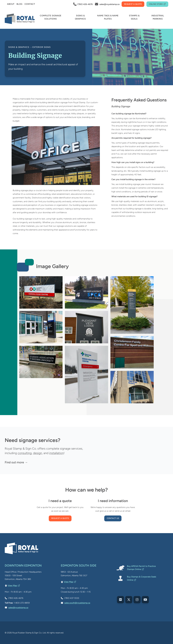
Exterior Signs (42, 47)
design (38, 453)
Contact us (113, 518)
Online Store (157, 4)
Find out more (14, 462)
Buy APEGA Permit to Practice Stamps (141, 568)
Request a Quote (60, 518)
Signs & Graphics (19, 47)
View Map (14, 586)
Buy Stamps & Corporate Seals (142, 578)
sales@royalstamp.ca (18, 608)
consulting (25, 453)
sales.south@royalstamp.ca (77, 603)
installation (56, 453)
